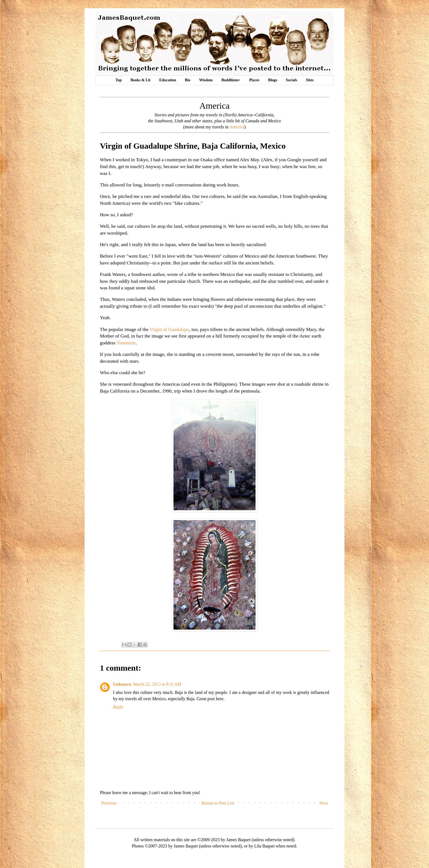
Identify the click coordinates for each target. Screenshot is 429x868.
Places (254, 80)
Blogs (273, 80)
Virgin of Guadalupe (169, 329)
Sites (310, 80)
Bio (187, 80)
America (237, 127)
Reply (118, 707)
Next (324, 803)
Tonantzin (126, 343)
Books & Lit (140, 80)
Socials (292, 80)
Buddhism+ (231, 80)
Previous (109, 803)
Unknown (122, 684)
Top (119, 80)
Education (168, 80)
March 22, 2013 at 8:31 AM (157, 684)
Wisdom (206, 80)
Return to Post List (218, 803)
